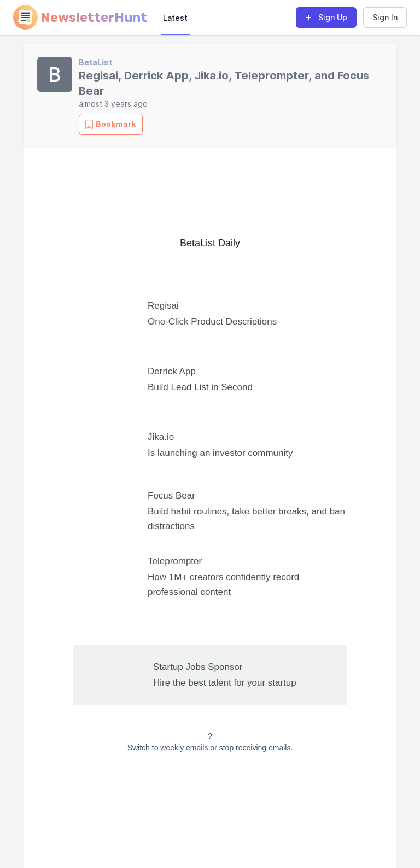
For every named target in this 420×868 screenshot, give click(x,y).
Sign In (385, 17)
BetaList (95, 62)
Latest (175, 18)
